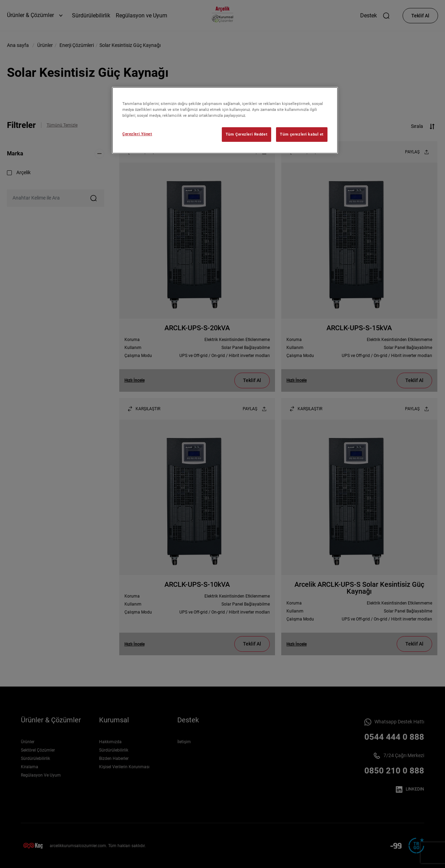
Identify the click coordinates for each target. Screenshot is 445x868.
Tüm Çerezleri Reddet (246, 134)
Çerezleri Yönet (137, 134)
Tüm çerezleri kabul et (302, 134)
